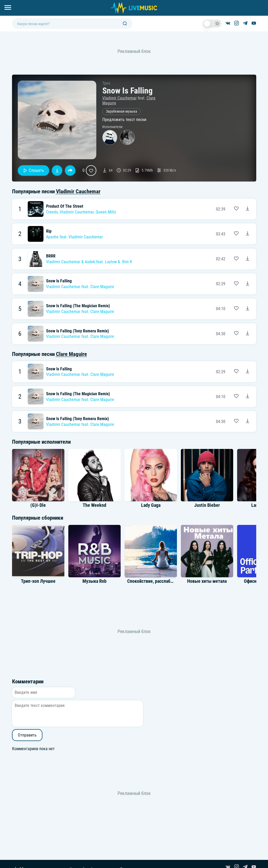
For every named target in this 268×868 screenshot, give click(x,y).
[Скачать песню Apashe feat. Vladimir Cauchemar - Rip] (248, 234)
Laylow (111, 262)
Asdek (90, 262)
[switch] (212, 24)
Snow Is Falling (59, 281)
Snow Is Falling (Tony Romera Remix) (77, 331)
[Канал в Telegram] (245, 24)
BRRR (51, 256)
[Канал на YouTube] (254, 24)
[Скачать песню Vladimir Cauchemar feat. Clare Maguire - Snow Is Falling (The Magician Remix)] (248, 309)
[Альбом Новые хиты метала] (207, 551)
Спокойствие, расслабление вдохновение (168, 581)
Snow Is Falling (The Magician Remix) (78, 306)
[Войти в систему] (266, 2)
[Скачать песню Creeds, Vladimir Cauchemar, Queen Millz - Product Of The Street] (248, 209)
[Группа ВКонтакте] (228, 24)
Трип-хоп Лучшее (38, 581)
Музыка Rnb (94, 581)
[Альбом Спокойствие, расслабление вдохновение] (151, 551)
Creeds (52, 212)
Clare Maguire (102, 287)
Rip (49, 231)
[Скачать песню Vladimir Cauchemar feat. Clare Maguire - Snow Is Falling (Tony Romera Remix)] (248, 334)
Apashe (52, 237)
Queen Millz (106, 212)
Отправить (27, 735)
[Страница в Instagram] (237, 24)
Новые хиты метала (207, 581)
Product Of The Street (65, 206)
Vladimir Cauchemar (119, 98)
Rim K (127, 262)
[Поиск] (125, 24)
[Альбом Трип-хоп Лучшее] (38, 551)
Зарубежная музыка (122, 111)
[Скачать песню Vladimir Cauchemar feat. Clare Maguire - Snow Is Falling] (248, 284)
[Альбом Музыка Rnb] (94, 551)
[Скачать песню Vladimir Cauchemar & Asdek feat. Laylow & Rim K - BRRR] (248, 259)
